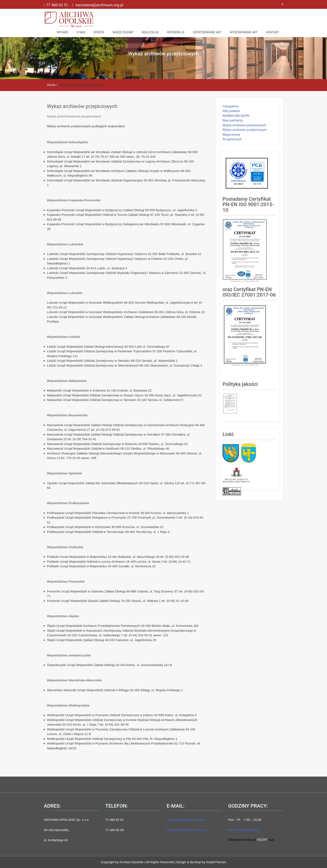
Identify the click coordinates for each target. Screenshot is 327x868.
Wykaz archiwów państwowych (244, 125)
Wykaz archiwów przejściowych (82, 106)
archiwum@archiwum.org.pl (186, 820)
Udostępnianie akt (207, 32)
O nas (81, 32)
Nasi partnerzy (233, 120)
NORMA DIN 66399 (236, 116)
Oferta (99, 32)
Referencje (176, 32)
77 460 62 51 (56, 5)
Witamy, (62, 32)
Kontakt (272, 32)
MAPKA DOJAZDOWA (244, 830)
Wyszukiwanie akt (244, 32)
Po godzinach (232, 139)
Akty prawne (231, 111)
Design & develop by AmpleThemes (201, 862)
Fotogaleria (230, 106)
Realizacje (150, 32)
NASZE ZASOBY (123, 32)
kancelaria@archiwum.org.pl (98, 5)
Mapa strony (231, 135)
